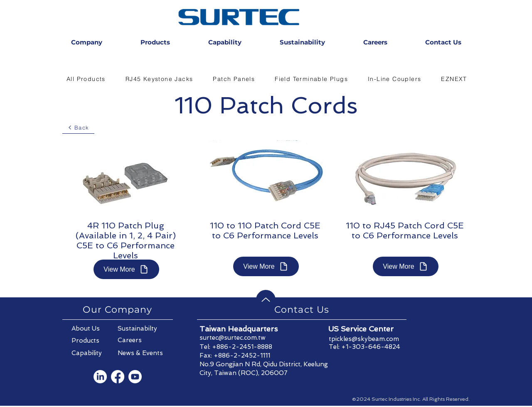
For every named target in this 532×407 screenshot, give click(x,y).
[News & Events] (141, 353)
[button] (86, 79)
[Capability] (95, 353)
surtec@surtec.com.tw (233, 338)
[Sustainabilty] (141, 329)
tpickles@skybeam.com (364, 339)
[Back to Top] (266, 300)
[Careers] (141, 340)
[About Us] (95, 329)
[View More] (126, 269)
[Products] (95, 340)
